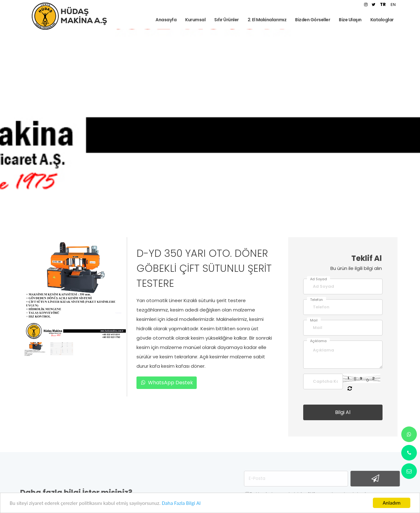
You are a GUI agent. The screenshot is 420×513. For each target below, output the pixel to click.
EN (393, 5)
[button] (69, 335)
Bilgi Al (343, 412)
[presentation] (33, 283)
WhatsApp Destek (167, 383)
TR (383, 5)
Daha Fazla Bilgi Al (181, 504)
